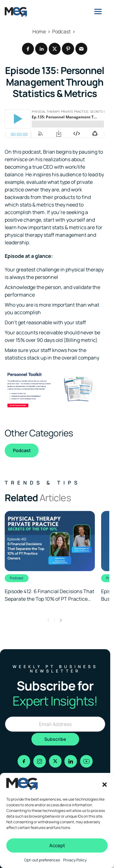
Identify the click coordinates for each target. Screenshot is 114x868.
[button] (105, 784)
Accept (57, 845)
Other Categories (39, 433)
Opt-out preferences (42, 860)
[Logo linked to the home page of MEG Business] (16, 12)
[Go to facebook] (24, 761)
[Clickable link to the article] (50, 557)
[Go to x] (55, 761)
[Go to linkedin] (71, 761)
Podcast (22, 450)
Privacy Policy (75, 860)
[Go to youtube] (86, 761)
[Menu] (98, 11)
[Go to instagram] (40, 761)
